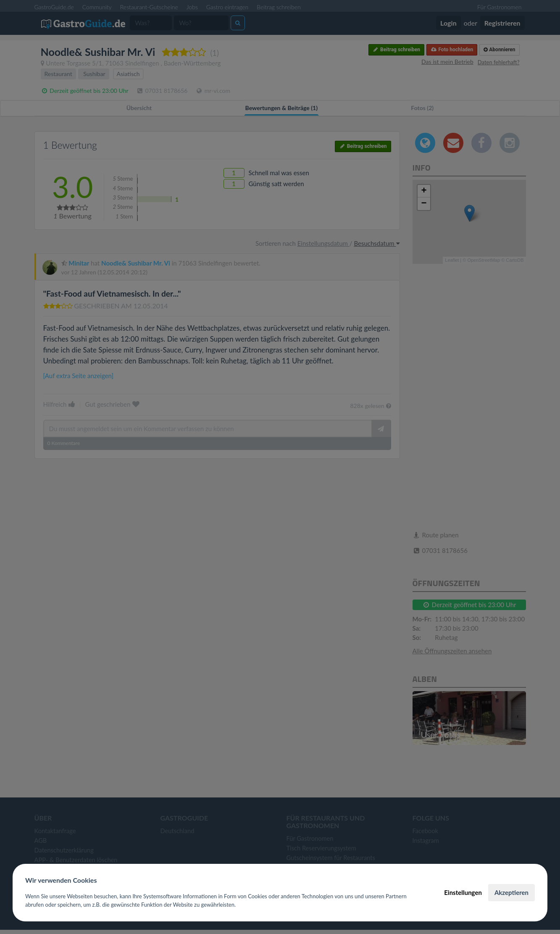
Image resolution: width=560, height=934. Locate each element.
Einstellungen (463, 892)
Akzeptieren (511, 892)
